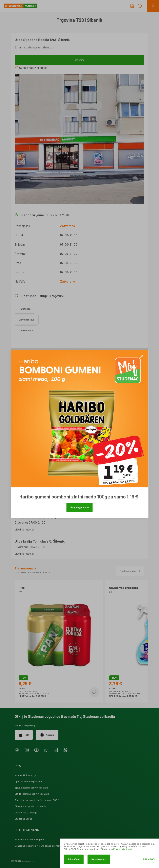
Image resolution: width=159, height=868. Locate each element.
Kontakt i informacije (26, 775)
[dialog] (109, 853)
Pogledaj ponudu (80, 507)
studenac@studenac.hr (39, 47)
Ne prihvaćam (99, 859)
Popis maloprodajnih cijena (29, 839)
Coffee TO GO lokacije (26, 812)
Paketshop (25, 309)
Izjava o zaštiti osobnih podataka (31, 788)
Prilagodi (149, 859)
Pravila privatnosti (123, 849)
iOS (24, 735)
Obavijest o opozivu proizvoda (30, 806)
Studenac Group (23, 819)
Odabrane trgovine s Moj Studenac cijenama (38, 846)
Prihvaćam (74, 859)
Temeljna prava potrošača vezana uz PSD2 (37, 800)
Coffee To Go (26, 330)
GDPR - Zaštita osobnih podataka (32, 794)
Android (47, 735)
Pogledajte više (130, 571)
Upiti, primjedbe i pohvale (28, 781)
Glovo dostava (27, 320)
